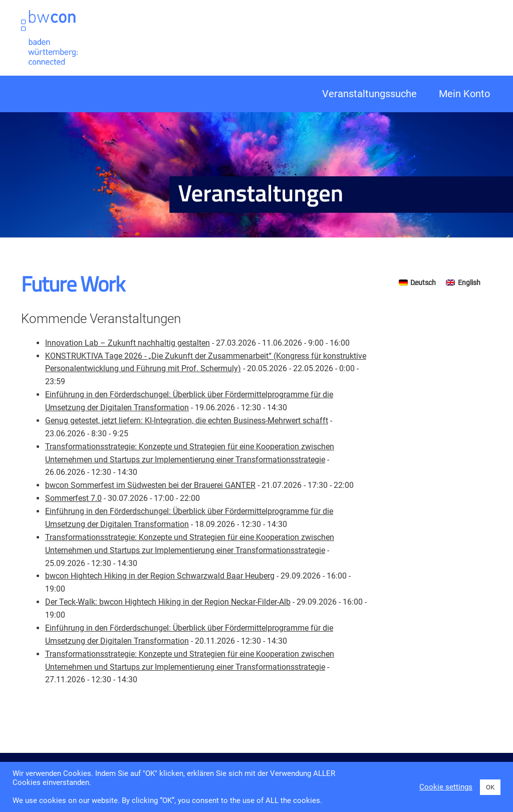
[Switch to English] (463, 282)
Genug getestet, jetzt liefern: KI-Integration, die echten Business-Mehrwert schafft (187, 421)
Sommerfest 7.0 (73, 498)
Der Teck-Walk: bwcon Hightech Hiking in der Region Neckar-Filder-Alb (168, 602)
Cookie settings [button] (446, 787)
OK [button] (490, 787)
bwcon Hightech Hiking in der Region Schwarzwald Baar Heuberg (160, 576)
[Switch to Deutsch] (418, 282)
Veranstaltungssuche (369, 94)
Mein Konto (464, 94)
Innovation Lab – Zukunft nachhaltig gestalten (127, 343)
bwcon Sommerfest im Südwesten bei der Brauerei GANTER (150, 485)
